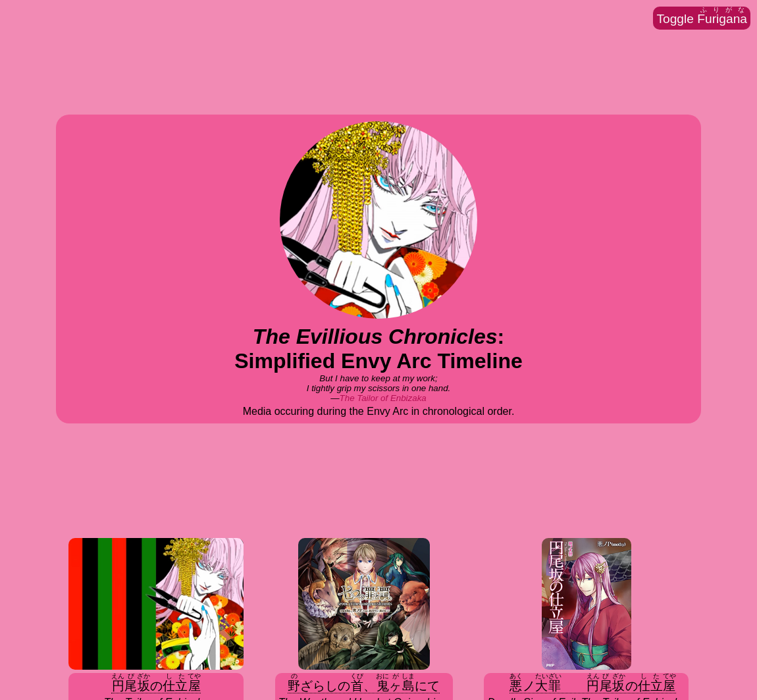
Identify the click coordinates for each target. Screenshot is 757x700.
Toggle (702, 16)
